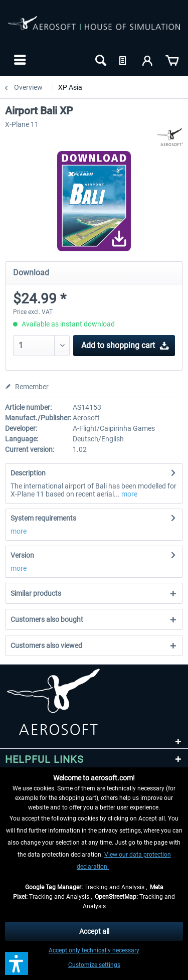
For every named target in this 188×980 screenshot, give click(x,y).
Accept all (94, 931)
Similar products (36, 593)
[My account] (148, 60)
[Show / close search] (100, 60)
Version (22, 555)
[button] (17, 963)
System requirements (43, 518)
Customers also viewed (46, 645)
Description (28, 473)
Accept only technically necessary (94, 950)
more (129, 494)
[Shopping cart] (172, 60)
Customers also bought (47, 619)
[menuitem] (19, 60)
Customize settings (94, 965)
